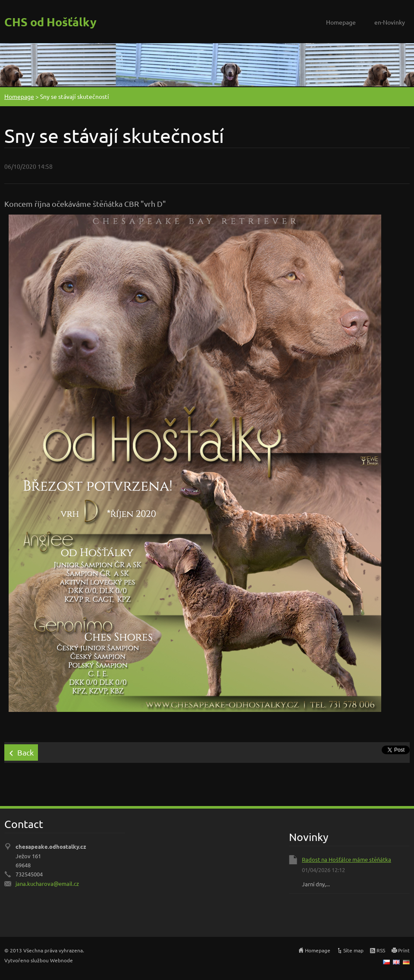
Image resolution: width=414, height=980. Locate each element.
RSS (381, 950)
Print (404, 950)
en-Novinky (390, 22)
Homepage (341, 22)
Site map (353, 950)
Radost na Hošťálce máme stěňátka (347, 859)
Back (25, 752)
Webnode (61, 960)
